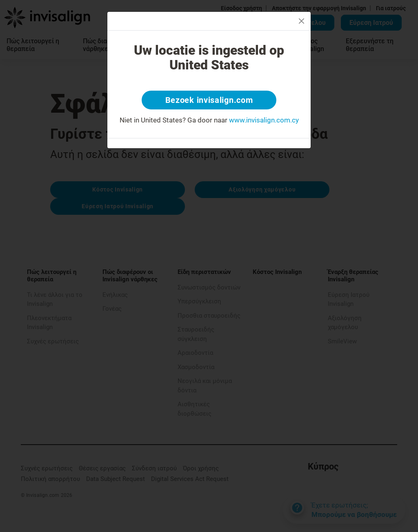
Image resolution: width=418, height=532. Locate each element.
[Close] (301, 21)
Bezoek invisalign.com (209, 100)
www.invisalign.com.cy (264, 120)
